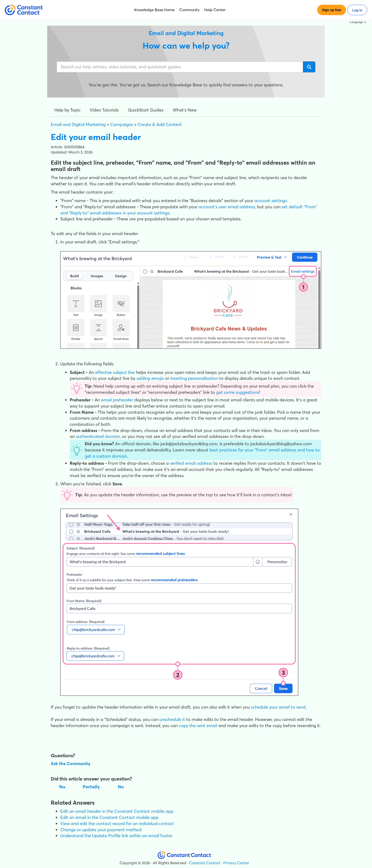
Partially (91, 787)
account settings (271, 201)
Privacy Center (236, 863)
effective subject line (115, 372)
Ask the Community (71, 764)
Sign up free (332, 10)
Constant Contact (205, 863)
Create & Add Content (160, 124)
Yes (62, 787)
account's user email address (227, 207)
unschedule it (172, 719)
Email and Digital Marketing (78, 124)
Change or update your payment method (101, 830)
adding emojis (150, 378)
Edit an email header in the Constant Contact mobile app (117, 811)
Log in (357, 10)
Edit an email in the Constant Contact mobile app (109, 817)
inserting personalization (194, 378)
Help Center (215, 10)
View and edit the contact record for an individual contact (117, 824)
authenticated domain (98, 436)
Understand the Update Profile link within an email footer (116, 836)
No (121, 787)
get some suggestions (238, 392)
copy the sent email (198, 726)
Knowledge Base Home (154, 10)
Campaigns (122, 124)
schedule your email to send (278, 707)
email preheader (117, 400)
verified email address (191, 463)
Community (189, 10)
